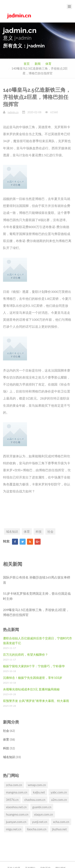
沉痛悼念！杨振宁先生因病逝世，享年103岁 (33, 678)
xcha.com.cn (61, 822)
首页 (27, 64)
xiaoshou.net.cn (16, 807)
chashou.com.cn (35, 800)
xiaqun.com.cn (44, 814)
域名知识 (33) (12, 757)
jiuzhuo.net (59, 829)
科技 (39, 531)
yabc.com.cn (59, 792)
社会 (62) (9, 731)
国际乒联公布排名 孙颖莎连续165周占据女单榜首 (37, 580)
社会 (50, 531)
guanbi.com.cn (42, 807)
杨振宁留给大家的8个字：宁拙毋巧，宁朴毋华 (34, 666)
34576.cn (12, 800)
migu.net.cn (14, 829)
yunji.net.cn (40, 822)
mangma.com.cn (17, 792)
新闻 (38, 64)
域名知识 (12, 531)
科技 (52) (9, 748)
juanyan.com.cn (16, 822)
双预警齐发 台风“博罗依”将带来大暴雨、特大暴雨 (36, 701)
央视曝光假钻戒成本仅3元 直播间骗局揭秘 (31, 689)
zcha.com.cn (14, 785)
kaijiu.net (39, 792)
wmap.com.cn (37, 785)
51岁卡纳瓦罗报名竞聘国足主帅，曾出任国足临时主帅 (37, 596)
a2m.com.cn (59, 800)
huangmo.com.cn (17, 814)
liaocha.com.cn (37, 829)
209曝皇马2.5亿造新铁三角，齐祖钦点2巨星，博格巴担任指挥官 (36, 612)
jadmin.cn (13, 112)
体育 (48, 64)
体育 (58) (9, 739)
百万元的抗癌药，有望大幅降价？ (25, 654)
